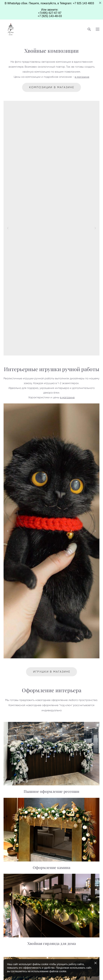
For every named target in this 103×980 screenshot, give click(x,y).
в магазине (82, 77)
